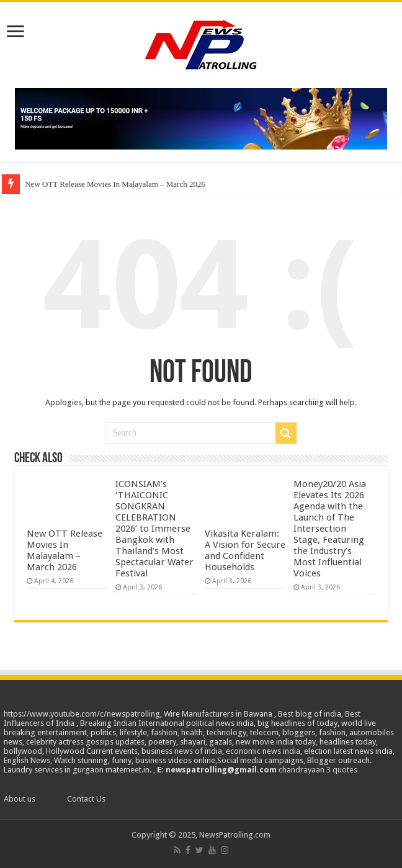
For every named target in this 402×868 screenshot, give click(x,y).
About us (20, 799)
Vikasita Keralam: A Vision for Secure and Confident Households (245, 550)
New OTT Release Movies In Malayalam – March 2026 (115, 184)
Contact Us (86, 799)
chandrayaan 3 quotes (318, 770)
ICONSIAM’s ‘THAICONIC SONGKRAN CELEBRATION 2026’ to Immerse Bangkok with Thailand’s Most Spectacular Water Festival (154, 529)
